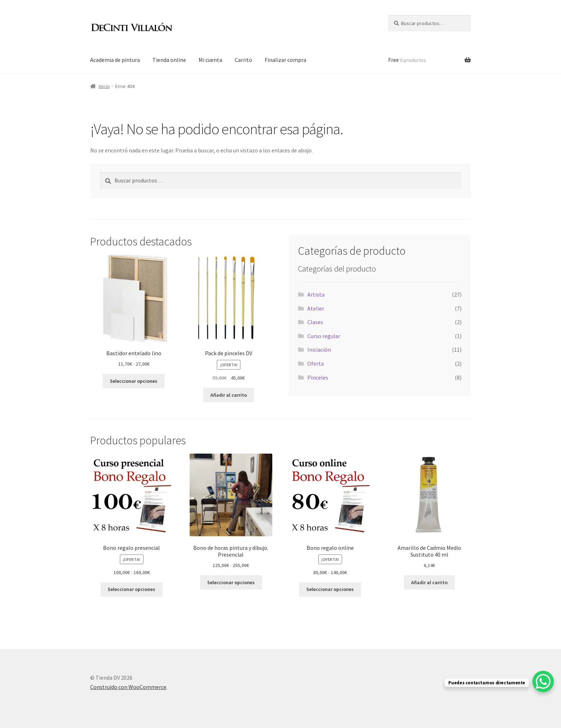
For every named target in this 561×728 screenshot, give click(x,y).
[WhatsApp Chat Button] (543, 681)
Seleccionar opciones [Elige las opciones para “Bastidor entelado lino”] (134, 381)
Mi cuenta (210, 60)
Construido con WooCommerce (128, 687)
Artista (316, 294)
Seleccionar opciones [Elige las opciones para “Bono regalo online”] (330, 589)
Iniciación (319, 350)
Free (407, 60)
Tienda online (169, 60)
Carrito (243, 60)
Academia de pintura (115, 60)
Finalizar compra (286, 60)
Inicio (104, 86)
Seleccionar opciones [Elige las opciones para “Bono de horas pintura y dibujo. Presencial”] (231, 582)
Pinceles (318, 377)
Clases (315, 322)
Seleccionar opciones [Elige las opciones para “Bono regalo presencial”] (131, 589)
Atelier (316, 308)
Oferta (316, 363)
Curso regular (324, 336)
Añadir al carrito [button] (229, 395)
